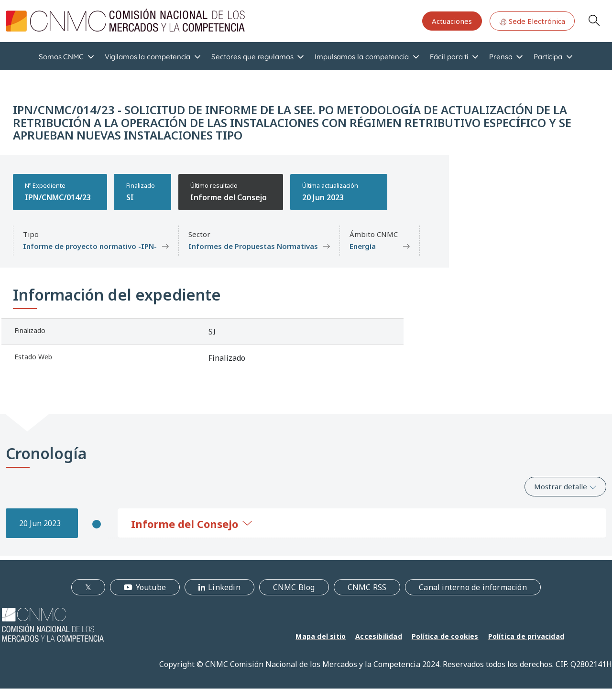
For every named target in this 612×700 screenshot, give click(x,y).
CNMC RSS (367, 587)
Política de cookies (445, 636)
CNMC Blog (294, 587)
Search (594, 20)
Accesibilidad (379, 636)
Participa (548, 57)
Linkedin (224, 587)
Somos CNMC (61, 57)
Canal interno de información (473, 587)
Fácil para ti (449, 57)
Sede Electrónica (532, 21)
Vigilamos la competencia (148, 57)
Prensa (501, 57)
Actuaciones (452, 21)
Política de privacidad (526, 636)
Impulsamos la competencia (362, 57)
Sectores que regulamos (252, 57)
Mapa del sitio (321, 636)
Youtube (151, 587)
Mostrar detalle (565, 486)
